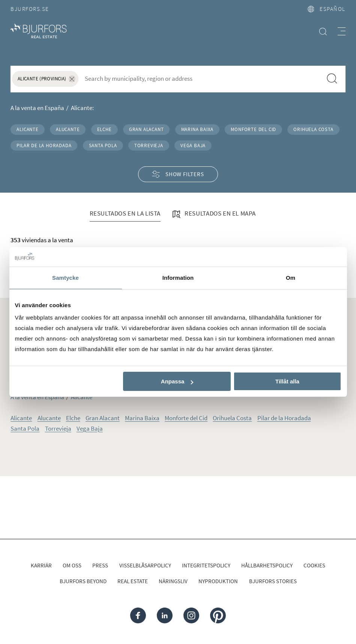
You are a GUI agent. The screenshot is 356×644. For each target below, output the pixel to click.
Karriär (41, 565)
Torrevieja (149, 145)
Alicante (27, 129)
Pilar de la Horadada (44, 145)
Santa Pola (103, 145)
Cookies (314, 565)
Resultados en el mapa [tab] (213, 214)
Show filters (178, 174)
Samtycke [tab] (65, 278)
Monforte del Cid (253, 129)
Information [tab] (178, 278)
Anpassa (177, 381)
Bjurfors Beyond (83, 581)
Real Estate (133, 581)
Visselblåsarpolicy (145, 565)
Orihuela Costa (313, 129)
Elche (104, 129)
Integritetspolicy (206, 565)
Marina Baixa (198, 129)
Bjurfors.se (30, 9)
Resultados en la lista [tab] (125, 213)
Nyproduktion (218, 581)
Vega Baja (193, 145)
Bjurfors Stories (273, 581)
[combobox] (201, 78)
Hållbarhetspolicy (267, 565)
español (327, 9)
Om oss (72, 565)
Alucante (68, 129)
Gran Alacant (146, 129)
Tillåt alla (287, 381)
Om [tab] (291, 278)
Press (100, 565)
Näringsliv (173, 581)
